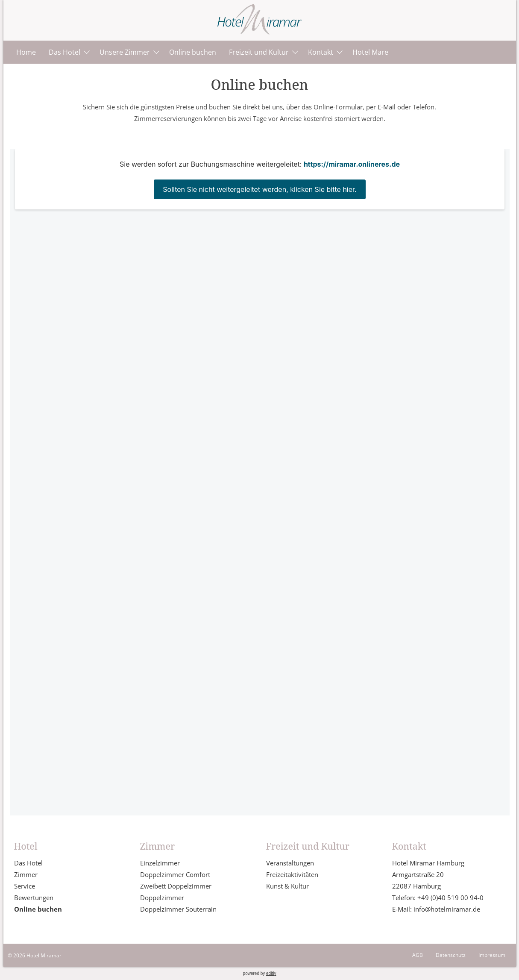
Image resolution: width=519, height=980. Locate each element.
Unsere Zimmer (125, 52)
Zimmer (26, 874)
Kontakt (321, 52)
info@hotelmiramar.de (447, 909)
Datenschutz (451, 955)
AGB (418, 955)
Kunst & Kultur (287, 886)
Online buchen (193, 52)
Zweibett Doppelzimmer (176, 886)
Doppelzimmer (162, 898)
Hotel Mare (370, 52)
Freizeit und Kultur (259, 52)
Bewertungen (34, 898)
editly (271, 973)
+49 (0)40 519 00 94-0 (450, 898)
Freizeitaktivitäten (292, 874)
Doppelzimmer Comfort (175, 874)
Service (25, 886)
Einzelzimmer (160, 863)
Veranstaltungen (290, 863)
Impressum (492, 955)
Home (26, 52)
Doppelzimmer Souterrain (178, 909)
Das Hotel (65, 52)
